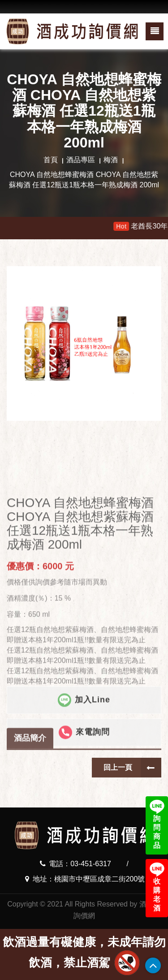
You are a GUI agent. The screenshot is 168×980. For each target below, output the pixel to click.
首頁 (51, 160)
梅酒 (111, 160)
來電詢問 (84, 794)
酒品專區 (81, 160)
